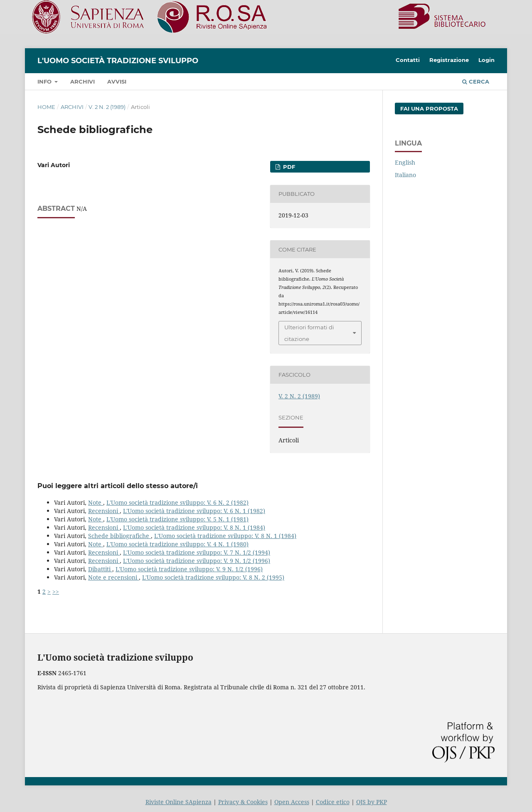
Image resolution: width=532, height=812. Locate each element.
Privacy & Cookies (243, 802)
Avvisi (117, 81)
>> (56, 591)
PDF (288, 167)
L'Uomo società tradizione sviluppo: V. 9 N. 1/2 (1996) (197, 561)
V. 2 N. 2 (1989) (107, 107)
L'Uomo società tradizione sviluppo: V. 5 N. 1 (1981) (177, 519)
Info (45, 81)
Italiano (405, 175)
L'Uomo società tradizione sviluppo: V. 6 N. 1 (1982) (194, 511)
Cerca (476, 81)
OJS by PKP (372, 802)
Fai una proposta (429, 109)
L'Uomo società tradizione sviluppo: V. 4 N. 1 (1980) (177, 544)
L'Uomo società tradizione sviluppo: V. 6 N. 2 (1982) (177, 502)
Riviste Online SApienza (179, 802)
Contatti (408, 60)
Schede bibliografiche (119, 536)
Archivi (83, 81)
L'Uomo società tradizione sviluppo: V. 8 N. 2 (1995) (213, 577)
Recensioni (104, 511)
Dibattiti (100, 569)
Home (46, 107)
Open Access (292, 802)
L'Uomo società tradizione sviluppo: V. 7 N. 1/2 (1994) (197, 552)
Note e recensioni (113, 577)
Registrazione (449, 60)
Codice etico (333, 802)
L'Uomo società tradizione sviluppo (118, 61)
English (405, 162)
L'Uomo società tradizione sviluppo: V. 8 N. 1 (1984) (194, 527)
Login (486, 60)
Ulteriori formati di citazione (309, 333)
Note (96, 502)
